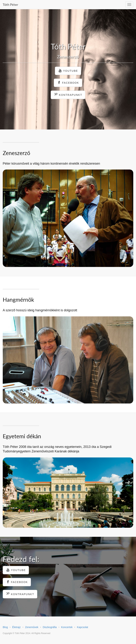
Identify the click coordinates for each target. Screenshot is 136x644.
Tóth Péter (10, 4)
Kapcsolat (82, 627)
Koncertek (67, 627)
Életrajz (16, 627)
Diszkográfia (50, 627)
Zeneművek (32, 627)
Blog (5, 627)
